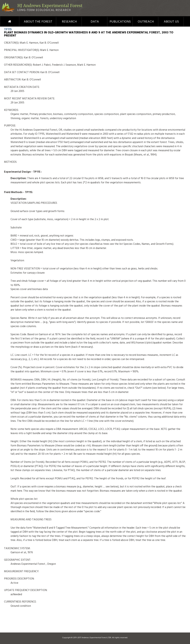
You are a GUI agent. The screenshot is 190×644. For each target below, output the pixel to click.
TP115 (8, 30)
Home (4, 21)
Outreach (146, 22)
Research (69, 22)
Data (95, 22)
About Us (171, 22)
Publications (120, 22)
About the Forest (38, 22)
